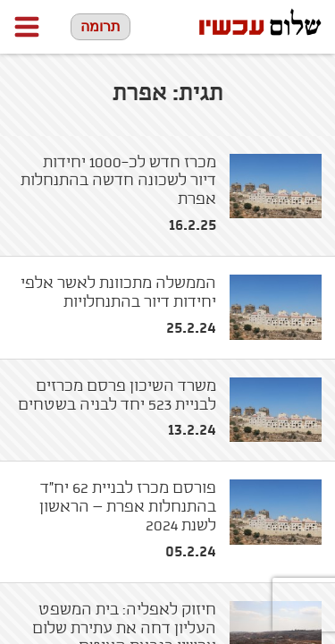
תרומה (100, 26)
